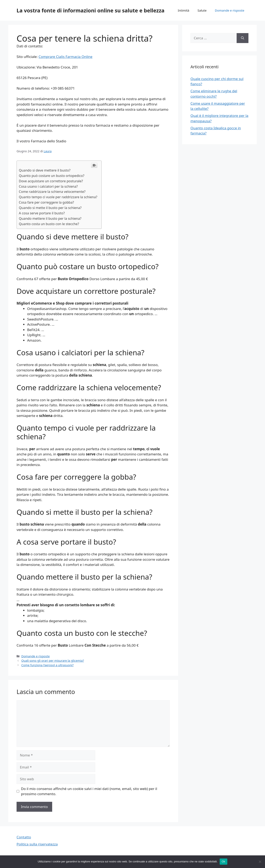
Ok (223, 861)
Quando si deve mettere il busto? (45, 170)
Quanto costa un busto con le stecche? (49, 224)
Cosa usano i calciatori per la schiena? (48, 186)
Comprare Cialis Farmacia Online (65, 57)
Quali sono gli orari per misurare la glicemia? (53, 661)
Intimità (184, 10)
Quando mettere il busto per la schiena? (50, 219)
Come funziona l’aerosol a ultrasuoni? (48, 665)
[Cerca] (243, 38)
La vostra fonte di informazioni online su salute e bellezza (90, 10)
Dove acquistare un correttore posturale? (51, 181)
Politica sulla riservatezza (37, 844)
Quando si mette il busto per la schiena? (50, 208)
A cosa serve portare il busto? (42, 213)
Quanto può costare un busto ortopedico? (52, 176)
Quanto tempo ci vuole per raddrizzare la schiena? (58, 197)
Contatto (24, 837)
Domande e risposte (230, 10)
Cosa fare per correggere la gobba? (46, 202)
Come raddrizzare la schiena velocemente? (52, 192)
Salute (202, 10)
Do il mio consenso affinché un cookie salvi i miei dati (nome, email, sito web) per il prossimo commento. (89, 791)
